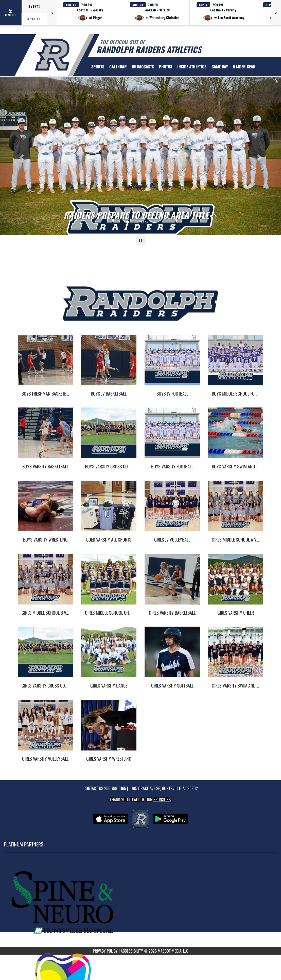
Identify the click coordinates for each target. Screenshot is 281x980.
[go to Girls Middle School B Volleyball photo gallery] (45, 583)
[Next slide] (260, 156)
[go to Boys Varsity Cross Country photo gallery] (109, 437)
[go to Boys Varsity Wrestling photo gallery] (45, 510)
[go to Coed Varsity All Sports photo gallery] (109, 510)
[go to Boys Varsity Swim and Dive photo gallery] (236, 437)
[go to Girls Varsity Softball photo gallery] (172, 656)
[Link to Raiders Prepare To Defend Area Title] (141, 215)
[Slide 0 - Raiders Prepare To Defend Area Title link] (140, 156)
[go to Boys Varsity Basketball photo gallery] (45, 437)
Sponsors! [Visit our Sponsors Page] (162, 799)
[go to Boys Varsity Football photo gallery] (172, 437)
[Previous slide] (21, 156)
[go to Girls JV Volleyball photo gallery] (172, 510)
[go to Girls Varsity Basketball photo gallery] (172, 583)
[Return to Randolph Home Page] (52, 55)
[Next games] (276, 13)
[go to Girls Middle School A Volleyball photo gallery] (236, 510)
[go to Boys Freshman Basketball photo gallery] (45, 364)
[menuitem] (118, 67)
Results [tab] (34, 19)
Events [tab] (35, 6)
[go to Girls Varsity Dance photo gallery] (109, 656)
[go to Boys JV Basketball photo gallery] (109, 364)
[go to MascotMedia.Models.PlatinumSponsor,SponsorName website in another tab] (140, 904)
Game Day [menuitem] (220, 67)
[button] (90, 13)
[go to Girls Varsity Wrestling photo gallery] (109, 729)
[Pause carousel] (140, 240)
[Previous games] (52, 13)
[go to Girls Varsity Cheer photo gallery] (236, 583)
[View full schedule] (11, 13)
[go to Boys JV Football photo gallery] (172, 364)
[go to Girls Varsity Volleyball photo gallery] (45, 729)
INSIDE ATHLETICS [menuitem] (192, 67)
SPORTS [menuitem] (98, 67)
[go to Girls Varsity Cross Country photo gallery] (45, 656)
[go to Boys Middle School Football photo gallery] (236, 364)
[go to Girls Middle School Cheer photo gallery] (109, 583)
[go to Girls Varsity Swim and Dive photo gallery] (236, 656)
